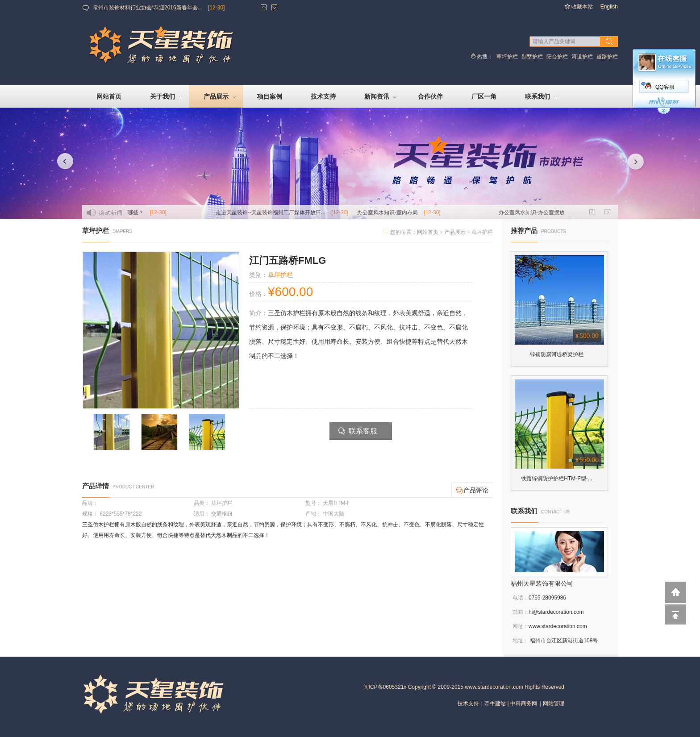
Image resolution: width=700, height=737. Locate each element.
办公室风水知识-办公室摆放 (547, 212)
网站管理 (554, 704)
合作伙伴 (430, 96)
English (609, 7)
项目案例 (270, 96)
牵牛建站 (495, 704)
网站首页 (109, 96)
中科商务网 (524, 704)
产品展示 (221, 98)
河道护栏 (582, 57)
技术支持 (323, 96)
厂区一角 (484, 96)
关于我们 (167, 98)
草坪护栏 (507, 57)
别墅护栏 (532, 57)
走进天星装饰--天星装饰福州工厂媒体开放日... (285, 212)
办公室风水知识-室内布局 (402, 212)
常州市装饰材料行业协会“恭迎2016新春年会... (148, 8)
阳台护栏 (557, 57)
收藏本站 (579, 7)
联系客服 (358, 431)
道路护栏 (607, 57)
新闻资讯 (382, 98)
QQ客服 (665, 87)
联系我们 (542, 98)
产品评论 (472, 491)
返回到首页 (675, 592)
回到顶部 (675, 614)
